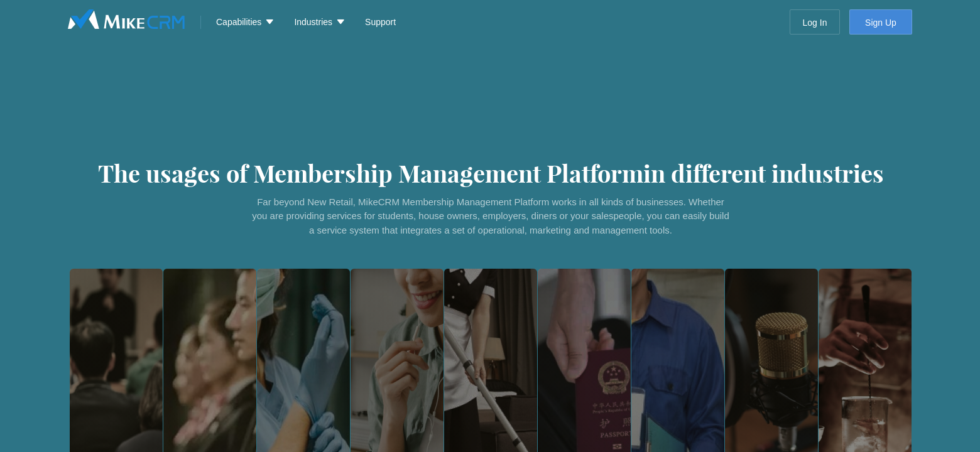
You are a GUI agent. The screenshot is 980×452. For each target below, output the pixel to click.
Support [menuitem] (380, 22)
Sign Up (881, 23)
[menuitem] (242, 22)
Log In (815, 23)
